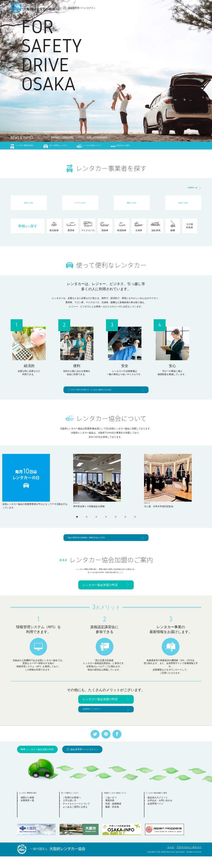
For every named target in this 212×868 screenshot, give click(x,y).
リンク (171, 858)
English (189, 6)
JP (200, 6)
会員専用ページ (157, 817)
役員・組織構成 (115, 817)
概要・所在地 (114, 820)
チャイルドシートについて (78, 817)
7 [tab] (135, 521)
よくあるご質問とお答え (77, 820)
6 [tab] (125, 521)
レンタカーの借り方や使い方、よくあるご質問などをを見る (103, 392)
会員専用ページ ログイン (97, 719)
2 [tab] (87, 521)
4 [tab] (106, 521)
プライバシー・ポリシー (189, 858)
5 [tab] (116, 521)
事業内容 (112, 814)
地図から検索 (29, 811)
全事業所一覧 (189, 191)
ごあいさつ (113, 811)
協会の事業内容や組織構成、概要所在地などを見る (98, 542)
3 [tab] (96, 521)
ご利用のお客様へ (74, 811)
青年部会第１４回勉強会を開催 (72, 138)
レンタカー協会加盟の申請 (100, 594)
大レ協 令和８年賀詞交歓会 (122, 138)
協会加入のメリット (160, 811)
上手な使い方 (72, 814)
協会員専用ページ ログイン (82, 8)
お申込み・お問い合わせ (162, 814)
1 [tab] (77, 521)
